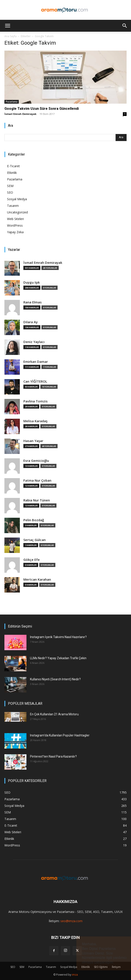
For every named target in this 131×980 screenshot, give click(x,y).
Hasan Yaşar (33, 441)
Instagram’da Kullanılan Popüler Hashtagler (60, 735)
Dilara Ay (31, 322)
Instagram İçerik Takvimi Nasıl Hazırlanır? (58, 637)
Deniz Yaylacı (34, 342)
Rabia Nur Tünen (37, 500)
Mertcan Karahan (37, 579)
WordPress (15, 225)
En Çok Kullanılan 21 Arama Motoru (54, 714)
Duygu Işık (32, 282)
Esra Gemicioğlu (36, 461)
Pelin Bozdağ (34, 520)
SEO (10, 192)
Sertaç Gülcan (35, 540)
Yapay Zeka (15, 232)
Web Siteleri (15, 219)
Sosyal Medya (17, 199)
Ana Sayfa (10, 36)
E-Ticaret (13, 166)
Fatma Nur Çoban (37, 480)
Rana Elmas (33, 302)
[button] (7, 26)
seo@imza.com (71, 921)
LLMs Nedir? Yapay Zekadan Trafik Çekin (58, 658)
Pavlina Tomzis (36, 401)
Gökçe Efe (32, 560)
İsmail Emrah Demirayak (20, 114)
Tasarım (13, 206)
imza (75, 975)
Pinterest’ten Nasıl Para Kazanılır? (53, 756)
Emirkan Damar (36, 362)
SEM (10, 186)
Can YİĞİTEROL (35, 381)
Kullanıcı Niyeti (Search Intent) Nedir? (55, 679)
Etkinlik (12, 173)
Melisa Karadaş (35, 421)
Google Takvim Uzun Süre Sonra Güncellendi (42, 109)
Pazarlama (12, 102)
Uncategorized (17, 212)
